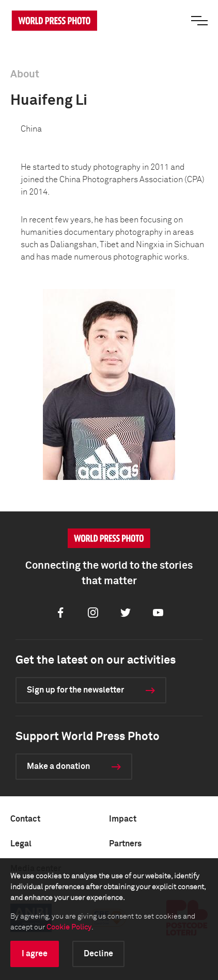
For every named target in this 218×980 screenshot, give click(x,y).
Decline (98, 954)
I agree (35, 954)
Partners (125, 844)
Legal (21, 844)
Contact (25, 819)
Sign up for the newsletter (75, 690)
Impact (123, 819)
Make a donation (58, 766)
